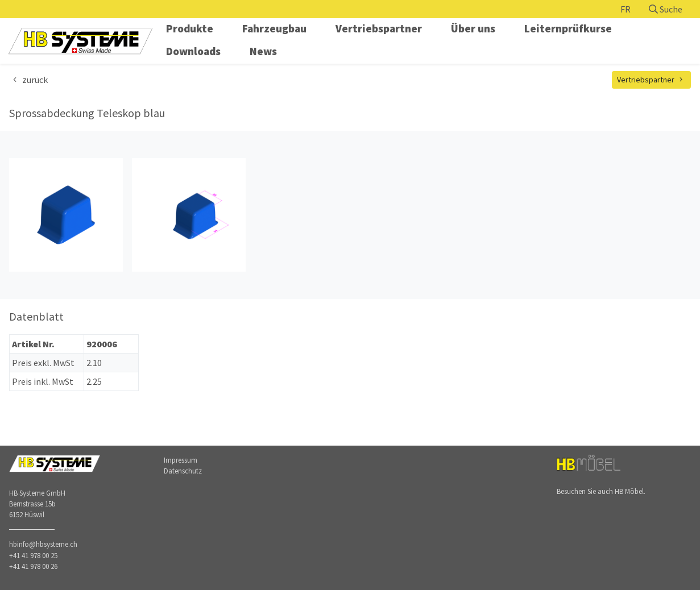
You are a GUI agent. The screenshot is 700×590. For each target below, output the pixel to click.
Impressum (181, 460)
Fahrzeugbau (274, 28)
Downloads (193, 51)
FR (626, 9)
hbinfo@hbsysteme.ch (43, 544)
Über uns (473, 28)
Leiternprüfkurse (568, 28)
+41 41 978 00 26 (33, 566)
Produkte (190, 28)
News (263, 51)
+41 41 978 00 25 (33, 555)
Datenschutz (183, 471)
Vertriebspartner (379, 28)
